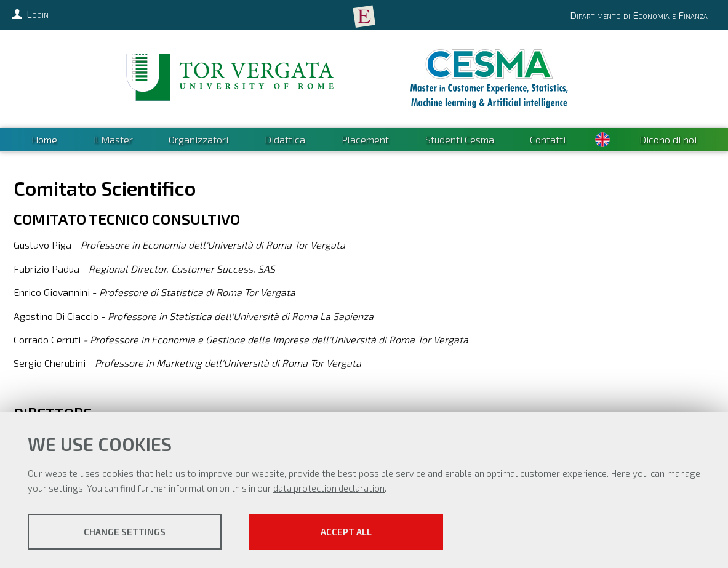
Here (621, 473)
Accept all (346, 532)
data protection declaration (329, 488)
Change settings (125, 532)
